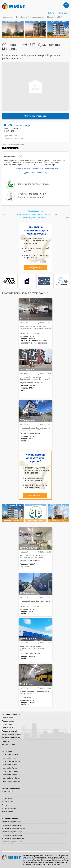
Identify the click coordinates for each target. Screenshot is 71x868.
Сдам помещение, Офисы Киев (34, 218)
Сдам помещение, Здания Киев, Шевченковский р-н (37, 214)
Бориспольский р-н (35, 55)
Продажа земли (8, 728)
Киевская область (12, 55)
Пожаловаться (52, 168)
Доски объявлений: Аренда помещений (30, 17)
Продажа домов (8, 724)
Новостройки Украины (10, 755)
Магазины (10, 49)
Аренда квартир (8, 791)
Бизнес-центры (7, 812)
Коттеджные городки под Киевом (14, 828)
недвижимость (19, 144)
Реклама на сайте (8, 744)
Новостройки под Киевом (11, 761)
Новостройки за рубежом (11, 778)
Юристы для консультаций (30, 197)
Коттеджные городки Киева (12, 825)
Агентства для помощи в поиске (33, 184)
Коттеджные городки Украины (13, 822)
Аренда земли (7, 805)
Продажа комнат (8, 721)
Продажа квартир (8, 718)
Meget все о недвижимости (12, 857)
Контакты (5, 741)
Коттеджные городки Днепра (12, 832)
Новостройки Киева (9, 758)
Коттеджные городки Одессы (12, 835)
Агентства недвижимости (11, 738)
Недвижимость (7, 17)
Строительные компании (11, 781)
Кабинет (51, 13)
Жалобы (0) (38, 168)
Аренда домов (7, 798)
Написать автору (22, 168)
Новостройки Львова (9, 775)
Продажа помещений (10, 731)
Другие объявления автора (36, 173)
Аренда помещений (9, 808)
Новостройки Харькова (10, 771)
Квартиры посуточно (9, 795)
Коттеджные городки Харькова (13, 838)
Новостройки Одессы (10, 768)
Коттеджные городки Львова (12, 842)
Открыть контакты (36, 116)
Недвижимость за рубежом (12, 734)
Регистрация (64, 13)
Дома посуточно (8, 802)
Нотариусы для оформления (31, 194)
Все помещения (35, 211)
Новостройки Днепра (9, 765)
